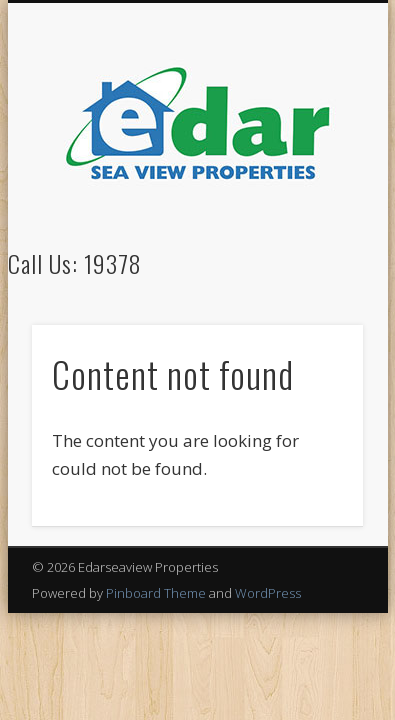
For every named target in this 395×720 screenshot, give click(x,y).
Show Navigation (314, 179)
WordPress (268, 593)
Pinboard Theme (156, 593)
